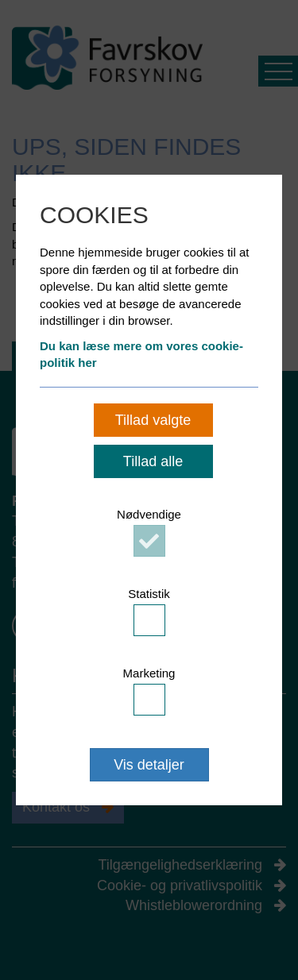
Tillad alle (153, 461)
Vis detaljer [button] (149, 765)
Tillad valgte (153, 420)
